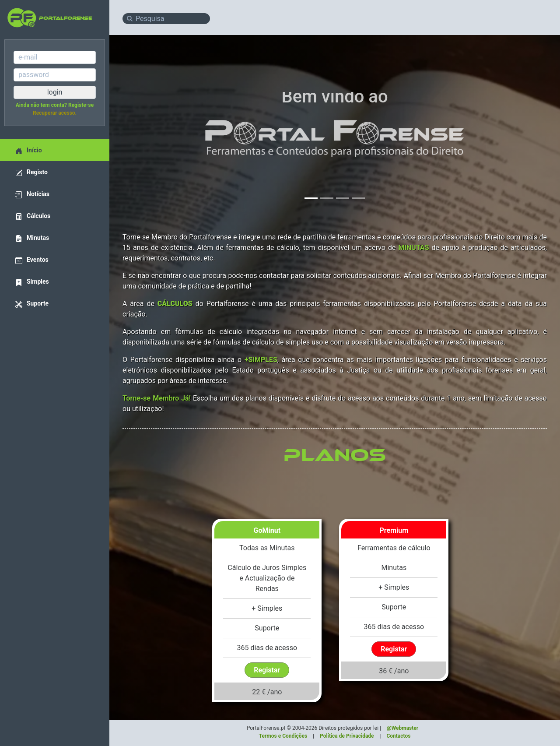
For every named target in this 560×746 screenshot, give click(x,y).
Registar (267, 670)
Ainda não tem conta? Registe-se (55, 105)
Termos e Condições (283, 736)
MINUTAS (413, 248)
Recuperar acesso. (55, 113)
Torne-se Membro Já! (157, 398)
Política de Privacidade (347, 736)
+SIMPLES (261, 360)
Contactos (398, 736)
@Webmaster (402, 728)
